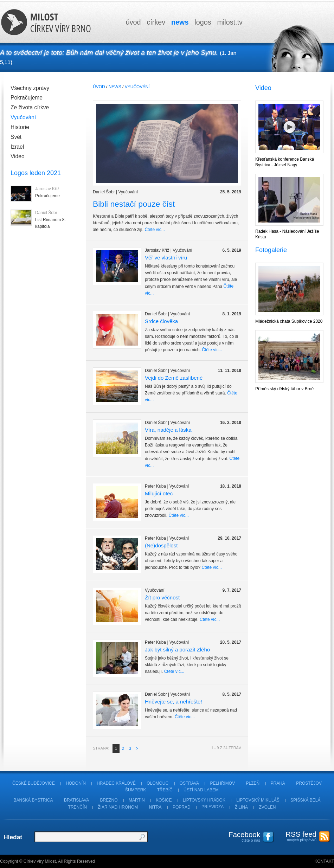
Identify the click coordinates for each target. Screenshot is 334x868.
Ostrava (190, 783)
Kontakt (324, 861)
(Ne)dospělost (161, 545)
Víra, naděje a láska (168, 430)
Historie (20, 127)
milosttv (230, 22)
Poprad (182, 807)
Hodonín (76, 783)
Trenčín (78, 807)
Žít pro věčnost (162, 597)
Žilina (241, 807)
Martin (137, 800)
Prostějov (309, 783)
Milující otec (159, 493)
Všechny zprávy (30, 88)
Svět (16, 137)
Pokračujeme (27, 98)
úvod (133, 22)
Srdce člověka (161, 321)
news (180, 22)
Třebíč (165, 790)
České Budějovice (34, 783)
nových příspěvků (297, 836)
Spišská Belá (305, 800)
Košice (164, 800)
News (115, 87)
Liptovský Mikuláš (258, 800)
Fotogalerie (271, 250)
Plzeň (253, 783)
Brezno (109, 800)
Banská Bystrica (33, 800)
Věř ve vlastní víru (166, 257)
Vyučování (23, 117)
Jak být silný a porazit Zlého (177, 649)
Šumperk (136, 790)
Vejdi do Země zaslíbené (174, 378)
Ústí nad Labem (201, 790)
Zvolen (267, 807)
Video (18, 156)
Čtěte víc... (155, 230)
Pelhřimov (222, 783)
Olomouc (158, 783)
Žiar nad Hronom (118, 807)
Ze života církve (30, 107)
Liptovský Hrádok (204, 800)
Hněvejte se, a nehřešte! (174, 701)
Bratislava (76, 800)
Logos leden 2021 (36, 173)
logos (203, 22)
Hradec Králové (116, 783)
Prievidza (213, 807)
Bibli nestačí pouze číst (134, 204)
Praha (278, 783)
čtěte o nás (241, 836)
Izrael (17, 147)
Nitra (155, 807)
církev (156, 22)
